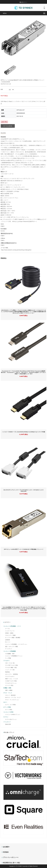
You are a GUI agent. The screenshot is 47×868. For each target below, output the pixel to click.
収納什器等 (8, 724)
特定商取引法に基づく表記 (11, 863)
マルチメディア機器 (10, 635)
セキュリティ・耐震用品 (12, 674)
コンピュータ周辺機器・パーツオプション (16, 644)
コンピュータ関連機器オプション (14, 656)
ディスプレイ (9, 649)
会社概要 (6, 847)
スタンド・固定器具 (10, 695)
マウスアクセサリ (10, 676)
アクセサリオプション (11, 683)
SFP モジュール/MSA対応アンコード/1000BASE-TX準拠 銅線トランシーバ (23, 549)
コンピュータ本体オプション (13, 714)
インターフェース (10, 631)
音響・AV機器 (9, 690)
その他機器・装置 (10, 654)
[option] (10, 70)
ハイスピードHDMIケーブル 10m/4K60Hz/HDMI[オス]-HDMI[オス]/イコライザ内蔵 (23, 432)
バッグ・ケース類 (10, 670)
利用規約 (6, 852)
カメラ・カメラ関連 (10, 705)
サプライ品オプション (11, 719)
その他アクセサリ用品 (11, 681)
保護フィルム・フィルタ (12, 679)
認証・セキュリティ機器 (12, 647)
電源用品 (7, 672)
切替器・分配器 (9, 633)
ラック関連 (8, 658)
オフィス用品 (9, 710)
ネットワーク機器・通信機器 (13, 638)
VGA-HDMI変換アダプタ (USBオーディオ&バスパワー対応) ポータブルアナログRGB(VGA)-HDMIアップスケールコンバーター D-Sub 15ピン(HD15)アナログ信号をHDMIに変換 (23, 609)
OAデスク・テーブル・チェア (13, 697)
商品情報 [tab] (3, 133)
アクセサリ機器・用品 (11, 668)
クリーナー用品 (9, 685)
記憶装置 (7, 640)
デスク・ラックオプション (12, 700)
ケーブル (7, 629)
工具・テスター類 (10, 663)
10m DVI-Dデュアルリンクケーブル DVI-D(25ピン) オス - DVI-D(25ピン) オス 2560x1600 (23, 491)
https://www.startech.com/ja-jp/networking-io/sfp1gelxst (16, 250)
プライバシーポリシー (11, 857)
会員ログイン (23, 2)
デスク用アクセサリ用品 (12, 665)
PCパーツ (8, 642)
